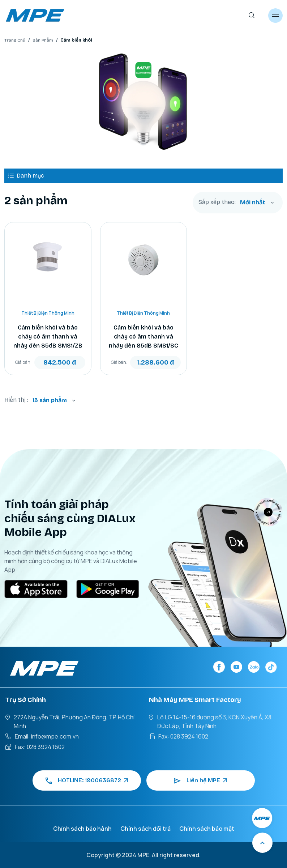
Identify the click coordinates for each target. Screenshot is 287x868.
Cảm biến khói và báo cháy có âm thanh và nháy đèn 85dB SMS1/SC (143, 337)
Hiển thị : (16, 400)
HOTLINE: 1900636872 (87, 780)
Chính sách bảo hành (82, 829)
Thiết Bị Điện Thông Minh (48, 313)
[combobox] (257, 203)
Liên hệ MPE (200, 780)
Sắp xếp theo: (217, 202)
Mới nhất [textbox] (253, 202)
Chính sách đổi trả (145, 829)
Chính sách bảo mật (207, 829)
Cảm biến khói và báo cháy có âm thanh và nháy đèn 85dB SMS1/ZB (48, 337)
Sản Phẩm (43, 40)
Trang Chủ (15, 40)
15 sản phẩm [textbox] (50, 400)
